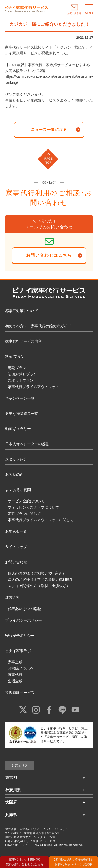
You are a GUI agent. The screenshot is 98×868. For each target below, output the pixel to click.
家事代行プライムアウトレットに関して (41, 520)
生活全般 (15, 681)
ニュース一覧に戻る (49, 130)
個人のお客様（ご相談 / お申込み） (37, 573)
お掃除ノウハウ (21, 668)
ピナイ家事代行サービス (40, 841)
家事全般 (15, 662)
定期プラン (17, 368)
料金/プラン (15, 357)
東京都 (11, 777)
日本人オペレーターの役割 (27, 444)
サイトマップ (16, 547)
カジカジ (64, 47)
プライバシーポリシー (24, 620)
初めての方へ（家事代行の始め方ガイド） (40, 326)
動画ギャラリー (18, 429)
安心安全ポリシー (20, 635)
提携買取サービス (20, 693)
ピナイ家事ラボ (18, 651)
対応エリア (20, 766)
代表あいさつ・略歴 (24, 609)
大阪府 (11, 802)
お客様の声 (14, 474)
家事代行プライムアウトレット (33, 387)
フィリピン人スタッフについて (33, 507)
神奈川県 (13, 790)
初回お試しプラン (22, 374)
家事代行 (15, 675)
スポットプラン (21, 380)
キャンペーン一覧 (20, 398)
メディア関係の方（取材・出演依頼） (39, 586)
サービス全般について (26, 501)
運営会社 (13, 597)
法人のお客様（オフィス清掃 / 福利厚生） (42, 580)
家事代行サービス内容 (24, 341)
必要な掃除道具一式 (22, 414)
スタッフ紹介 (16, 459)
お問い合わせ (16, 562)
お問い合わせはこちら (49, 255)
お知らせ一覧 (16, 531)
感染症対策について (22, 311)
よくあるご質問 (18, 490)
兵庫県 (11, 815)
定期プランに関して (24, 514)
